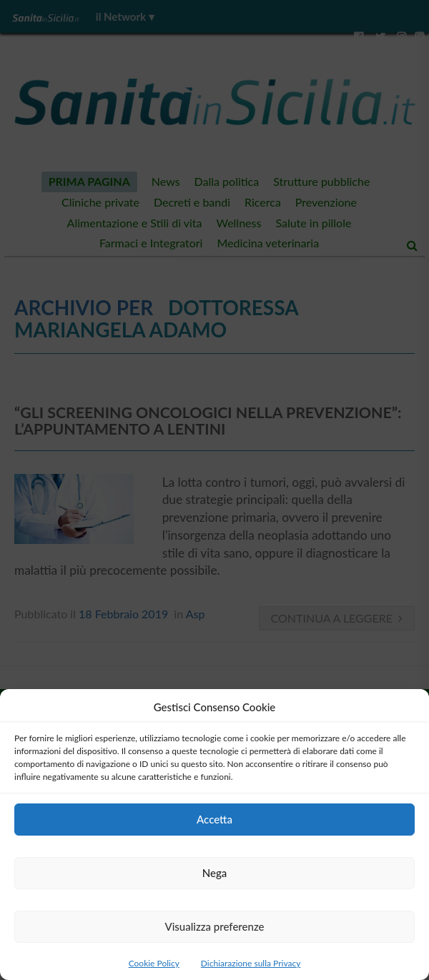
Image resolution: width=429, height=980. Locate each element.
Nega (215, 873)
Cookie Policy (154, 963)
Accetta (214, 819)
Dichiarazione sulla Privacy (251, 963)
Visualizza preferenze (214, 926)
